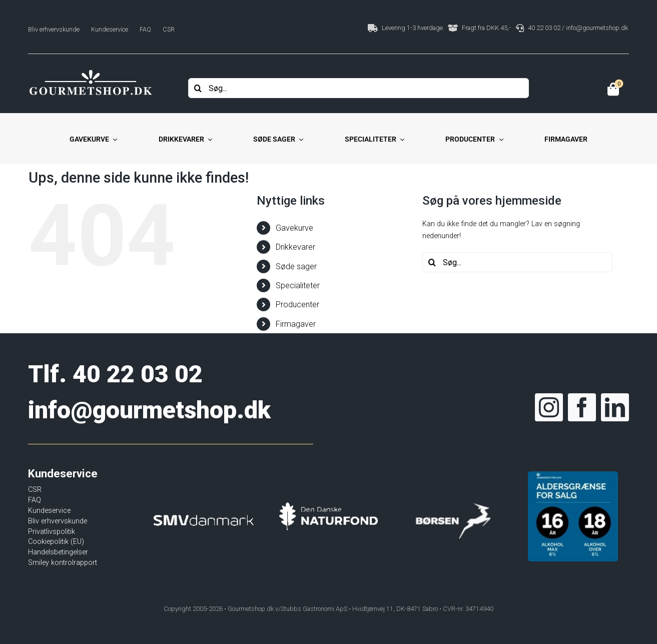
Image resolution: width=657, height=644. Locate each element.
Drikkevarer (295, 247)
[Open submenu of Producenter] (499, 140)
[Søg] (198, 88)
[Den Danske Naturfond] (329, 495)
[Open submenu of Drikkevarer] (208, 140)
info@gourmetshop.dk (149, 410)
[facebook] (582, 407)
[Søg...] (359, 88)
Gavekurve (294, 228)
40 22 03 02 (138, 374)
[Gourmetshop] (91, 71)
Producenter (297, 304)
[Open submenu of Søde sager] (299, 140)
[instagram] (549, 407)
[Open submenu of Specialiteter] (400, 140)
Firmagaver (296, 324)
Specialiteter (298, 285)
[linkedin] (615, 407)
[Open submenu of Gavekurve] (113, 140)
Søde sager (296, 266)
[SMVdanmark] (204, 499)
